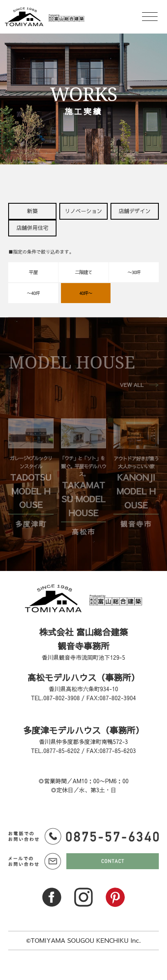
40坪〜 (86, 293)
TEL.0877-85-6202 (55, 751)
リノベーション (83, 211)
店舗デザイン (135, 211)
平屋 (33, 272)
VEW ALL (132, 385)
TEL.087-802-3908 (55, 698)
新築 (32, 211)
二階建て (83, 272)
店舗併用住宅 (32, 228)
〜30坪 (134, 272)
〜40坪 (33, 293)
